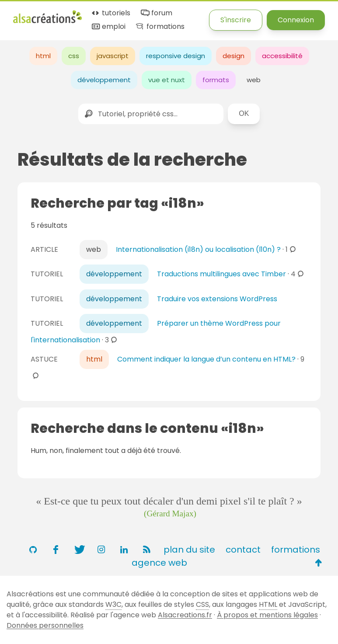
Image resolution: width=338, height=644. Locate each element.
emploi (108, 27)
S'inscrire (236, 20)
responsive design (176, 56)
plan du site (189, 550)
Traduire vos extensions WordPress (217, 299)
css (74, 56)
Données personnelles (45, 625)
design (233, 56)
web (254, 80)
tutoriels (110, 13)
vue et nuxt (167, 80)
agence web (159, 563)
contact (243, 550)
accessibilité (282, 56)
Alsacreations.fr (185, 615)
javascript (113, 56)
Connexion (296, 20)
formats (216, 80)
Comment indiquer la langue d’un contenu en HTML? (206, 359)
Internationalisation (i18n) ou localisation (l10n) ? (198, 249)
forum (156, 13)
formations (159, 27)
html (43, 56)
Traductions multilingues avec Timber (221, 274)
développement (104, 80)
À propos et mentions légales (267, 615)
